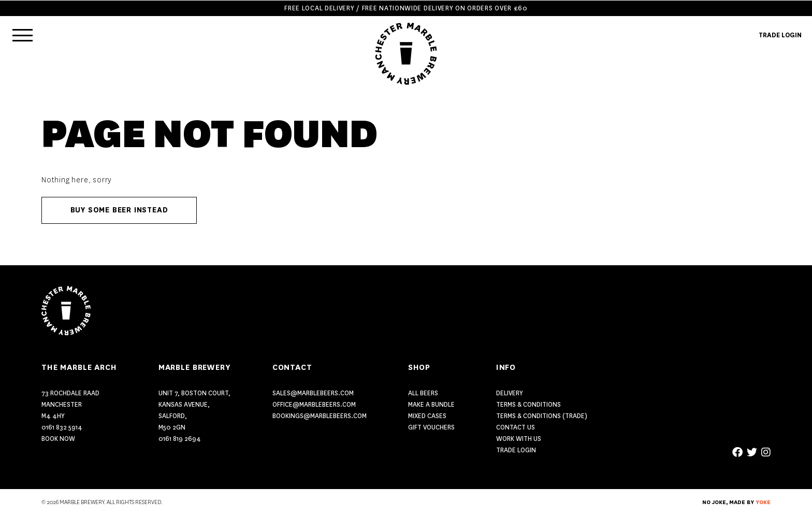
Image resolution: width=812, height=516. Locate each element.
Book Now (58, 439)
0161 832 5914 (62, 427)
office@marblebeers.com (314, 404)
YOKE (763, 503)
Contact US (516, 427)
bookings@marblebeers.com (320, 416)
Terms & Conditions (528, 404)
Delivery (510, 393)
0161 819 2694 (180, 439)
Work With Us (519, 439)
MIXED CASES (427, 416)
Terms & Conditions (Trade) (542, 416)
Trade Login (516, 450)
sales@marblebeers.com (313, 393)
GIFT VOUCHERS (431, 427)
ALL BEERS (423, 393)
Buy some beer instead (119, 210)
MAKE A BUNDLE (431, 404)
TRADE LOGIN (780, 35)
